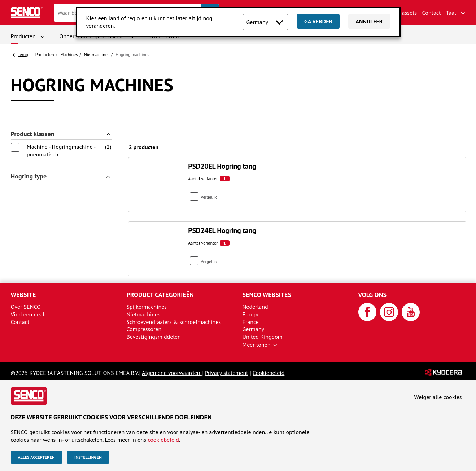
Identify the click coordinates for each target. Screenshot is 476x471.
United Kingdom (263, 337)
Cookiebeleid (268, 373)
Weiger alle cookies (438, 397)
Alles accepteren (36, 457)
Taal (451, 13)
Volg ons (373, 295)
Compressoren (144, 329)
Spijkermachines (147, 307)
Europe (251, 314)
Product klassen (33, 134)
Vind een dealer (30, 314)
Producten (23, 36)
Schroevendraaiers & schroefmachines (174, 322)
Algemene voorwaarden (172, 373)
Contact (432, 13)
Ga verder (318, 21)
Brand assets (401, 13)
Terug (23, 54)
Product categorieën (160, 295)
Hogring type (29, 176)
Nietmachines (97, 54)
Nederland (255, 307)
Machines (69, 54)
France (251, 322)
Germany (254, 329)
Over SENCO (26, 307)
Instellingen (88, 457)
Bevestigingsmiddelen (154, 337)
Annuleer (369, 21)
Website (23, 295)
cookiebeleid (163, 440)
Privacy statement (226, 373)
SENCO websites (267, 295)
